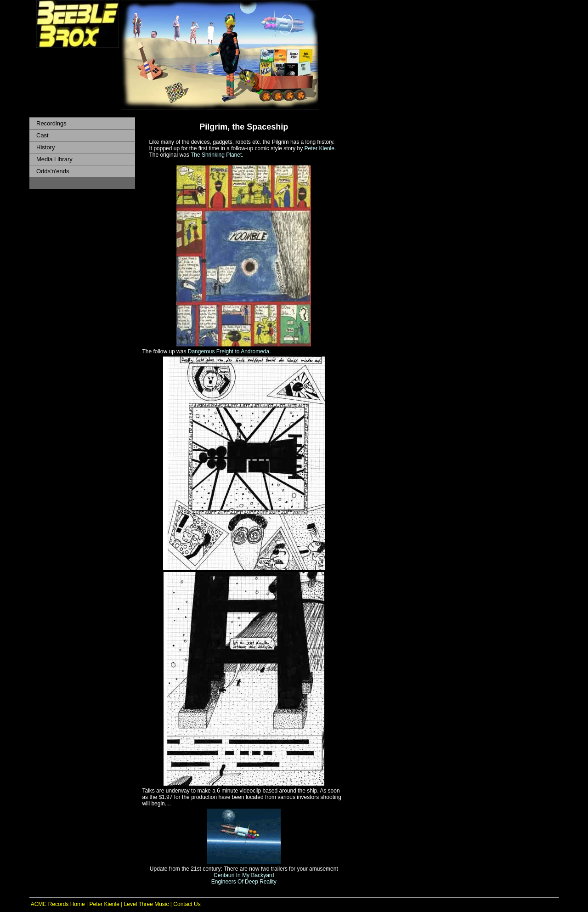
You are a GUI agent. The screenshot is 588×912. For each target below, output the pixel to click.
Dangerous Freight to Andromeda (229, 351)
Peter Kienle (319, 148)
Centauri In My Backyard (244, 875)
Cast (42, 135)
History (45, 147)
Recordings (51, 123)
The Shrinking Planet (216, 155)
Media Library (54, 159)
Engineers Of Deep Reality (244, 882)
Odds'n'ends (53, 171)
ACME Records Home (57, 904)
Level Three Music (147, 904)
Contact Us (187, 904)
